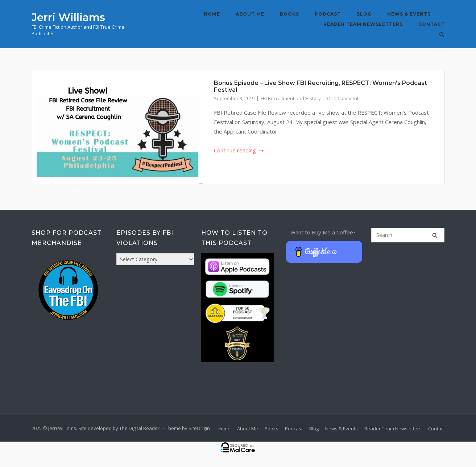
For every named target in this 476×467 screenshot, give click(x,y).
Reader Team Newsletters (363, 24)
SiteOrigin (199, 428)
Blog (364, 14)
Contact (432, 24)
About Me (250, 14)
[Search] (435, 235)
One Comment (343, 98)
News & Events (409, 14)
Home (212, 14)
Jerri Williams (68, 17)
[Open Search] (442, 35)
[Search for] (408, 235)
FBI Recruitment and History (291, 98)
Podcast (328, 14)
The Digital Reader (139, 428)
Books (289, 14)
